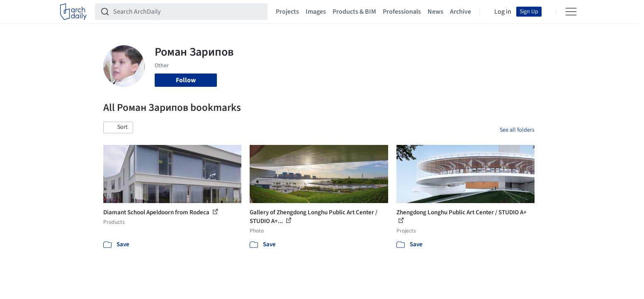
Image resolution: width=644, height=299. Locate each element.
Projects (287, 12)
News (435, 12)
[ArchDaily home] (73, 12)
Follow (186, 80)
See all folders (517, 130)
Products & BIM (354, 12)
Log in (503, 12)
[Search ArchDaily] (188, 12)
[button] (118, 127)
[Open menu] (571, 12)
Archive (461, 12)
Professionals (402, 12)
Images (316, 12)
